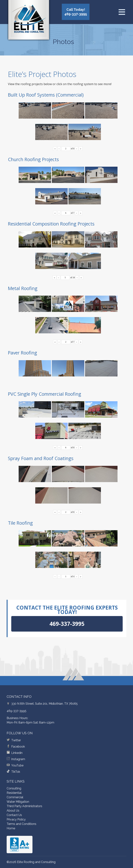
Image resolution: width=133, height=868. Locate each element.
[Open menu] (122, 12)
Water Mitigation (18, 802)
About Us (13, 811)
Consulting (14, 788)
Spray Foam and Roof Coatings (41, 458)
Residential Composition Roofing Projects (51, 224)
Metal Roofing (23, 288)
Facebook (18, 747)
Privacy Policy (16, 819)
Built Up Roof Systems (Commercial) (46, 95)
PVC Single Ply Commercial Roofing (45, 394)
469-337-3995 (17, 711)
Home (11, 828)
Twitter (16, 740)
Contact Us (14, 815)
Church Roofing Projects (33, 159)
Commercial (15, 797)
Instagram (18, 759)
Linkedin (17, 753)
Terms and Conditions (21, 824)
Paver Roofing (23, 353)
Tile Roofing (20, 523)
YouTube (17, 765)
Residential (14, 793)
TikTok (16, 772)
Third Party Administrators (24, 806)
